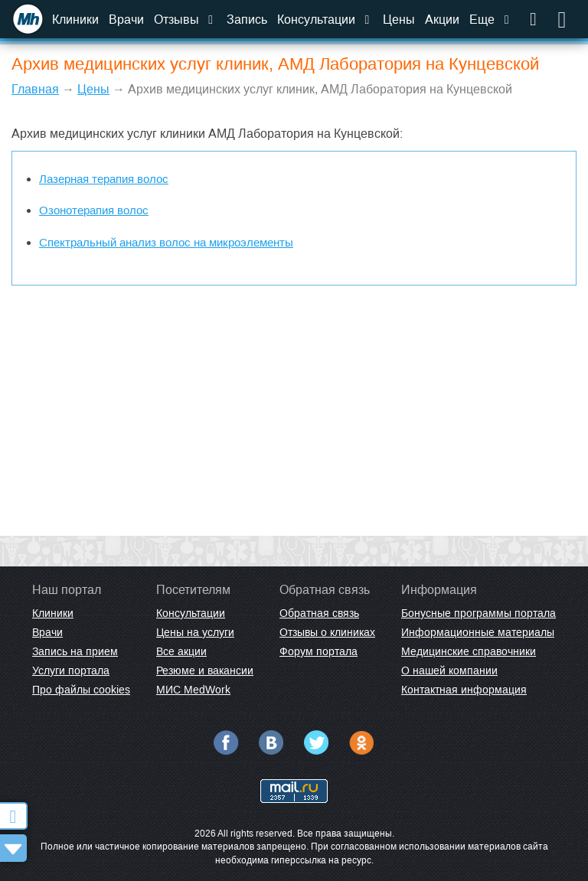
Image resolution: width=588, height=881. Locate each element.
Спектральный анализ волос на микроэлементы (166, 242)
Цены (399, 20)
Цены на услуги (195, 632)
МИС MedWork (193, 690)
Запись (247, 20)
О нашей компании (449, 671)
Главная (35, 89)
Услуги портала (71, 671)
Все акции (181, 651)
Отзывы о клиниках (327, 632)
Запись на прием (75, 651)
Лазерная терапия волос (104, 179)
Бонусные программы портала (479, 613)
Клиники (75, 20)
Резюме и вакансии (205, 671)
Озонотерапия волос (94, 210)
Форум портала (318, 651)
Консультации (325, 20)
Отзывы (185, 20)
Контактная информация (464, 690)
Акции (442, 20)
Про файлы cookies (81, 690)
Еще (491, 20)
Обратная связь (319, 613)
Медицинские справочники (469, 651)
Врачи (126, 20)
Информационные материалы (478, 632)
